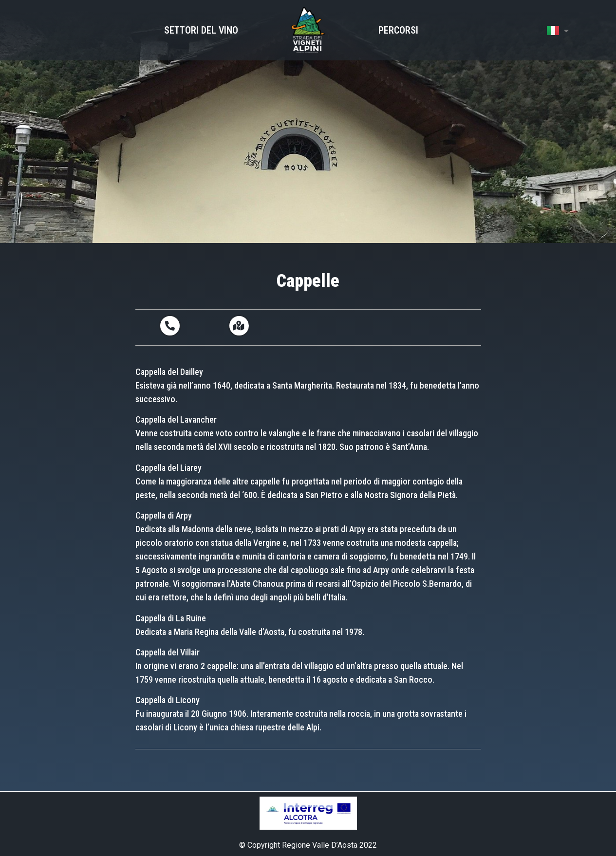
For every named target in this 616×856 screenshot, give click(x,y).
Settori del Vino (201, 30)
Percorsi (398, 30)
